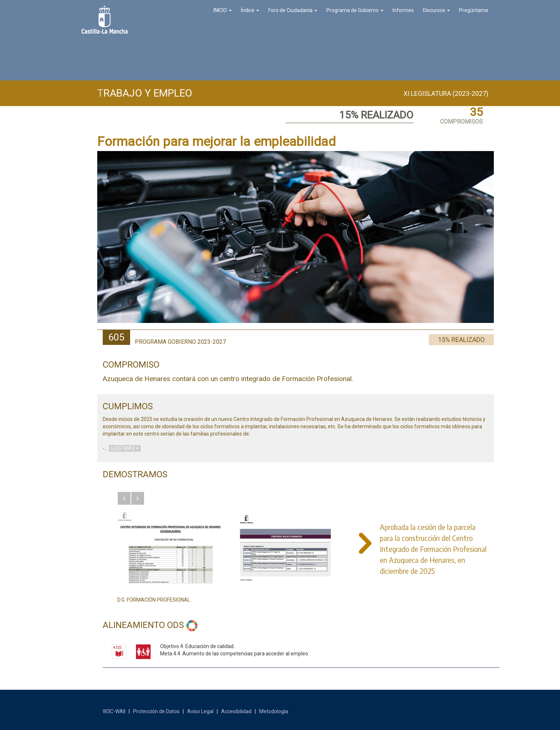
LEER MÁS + (125, 448)
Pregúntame (474, 10)
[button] (124, 498)
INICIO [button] (223, 10)
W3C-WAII (114, 711)
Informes (403, 10)
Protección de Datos (156, 711)
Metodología (274, 711)
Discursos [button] (436, 10)
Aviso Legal (200, 711)
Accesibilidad (236, 711)
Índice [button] (250, 10)
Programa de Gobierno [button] (355, 10)
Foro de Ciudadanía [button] (293, 10)
